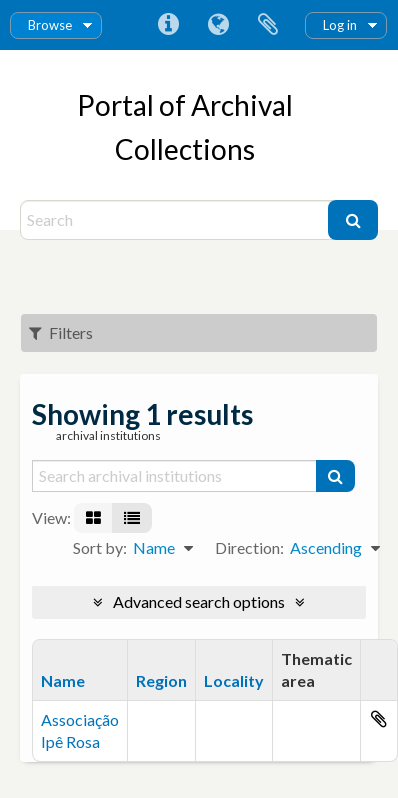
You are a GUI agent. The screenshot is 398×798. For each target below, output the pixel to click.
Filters (61, 332)
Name (63, 680)
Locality (234, 680)
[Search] (176, 220)
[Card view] (93, 518)
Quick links (168, 25)
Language (218, 25)
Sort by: (100, 547)
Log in (340, 25)
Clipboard (268, 25)
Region (161, 680)
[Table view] (132, 518)
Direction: (249, 547)
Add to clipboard (379, 719)
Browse (50, 25)
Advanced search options (199, 601)
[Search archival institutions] (175, 476)
